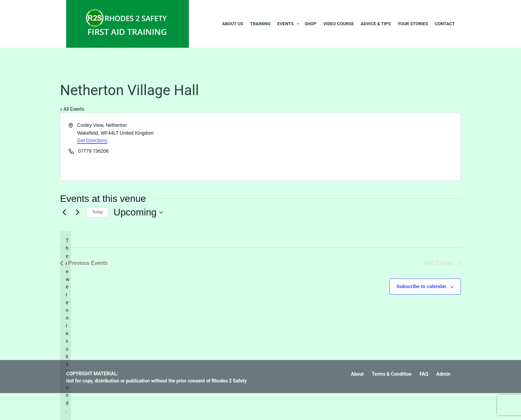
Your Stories (413, 24)
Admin (443, 374)
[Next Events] (77, 212)
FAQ (424, 374)
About (357, 374)
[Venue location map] (360, 147)
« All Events (72, 109)
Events (285, 24)
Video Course (339, 24)
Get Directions (92, 140)
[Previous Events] (64, 212)
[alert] (65, 325)
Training (260, 24)
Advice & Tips (376, 24)
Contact (445, 24)
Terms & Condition (392, 374)
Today (98, 212)
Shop (310, 24)
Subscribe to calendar (421, 286)
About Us (233, 24)
